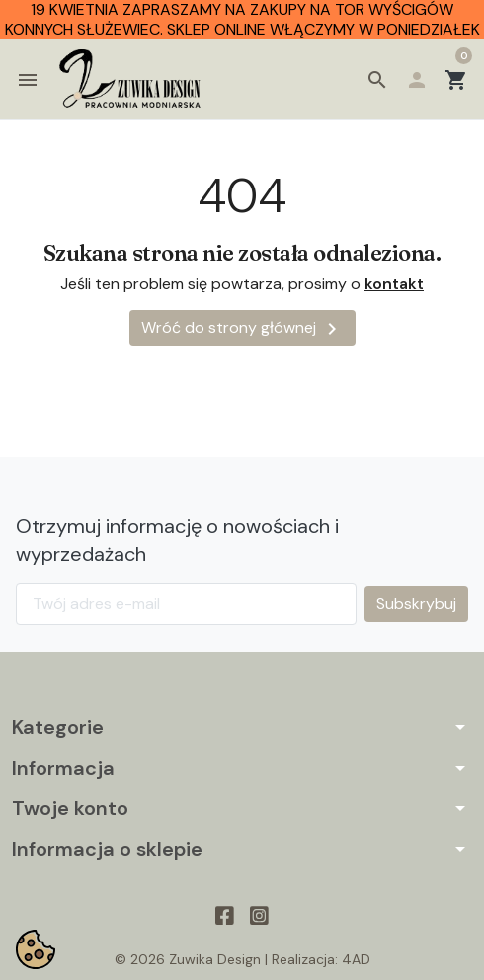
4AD (356, 962)
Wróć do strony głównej (242, 331)
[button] (377, 81)
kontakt (394, 286)
